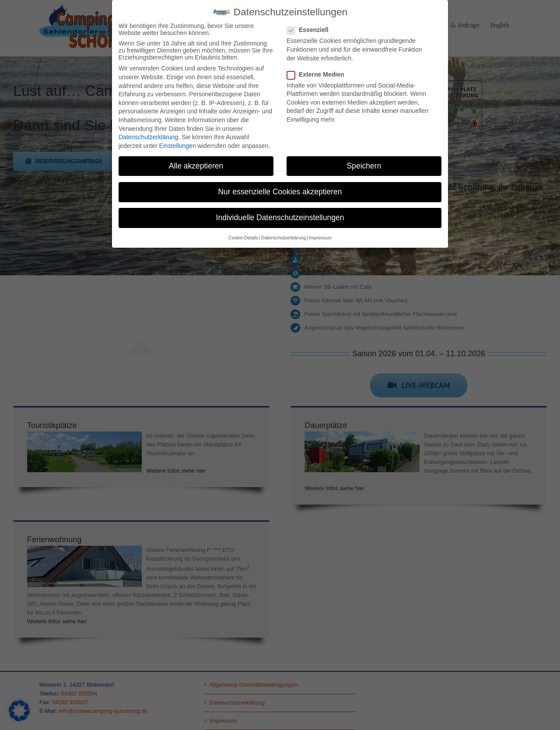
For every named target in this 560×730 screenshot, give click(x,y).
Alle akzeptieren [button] (196, 166)
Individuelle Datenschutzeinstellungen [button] (280, 218)
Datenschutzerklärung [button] (283, 238)
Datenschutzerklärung (148, 137)
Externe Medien (319, 74)
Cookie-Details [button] (243, 238)
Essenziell (311, 30)
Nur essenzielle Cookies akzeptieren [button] (280, 192)
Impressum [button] (320, 238)
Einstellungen (178, 146)
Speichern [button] (364, 166)
